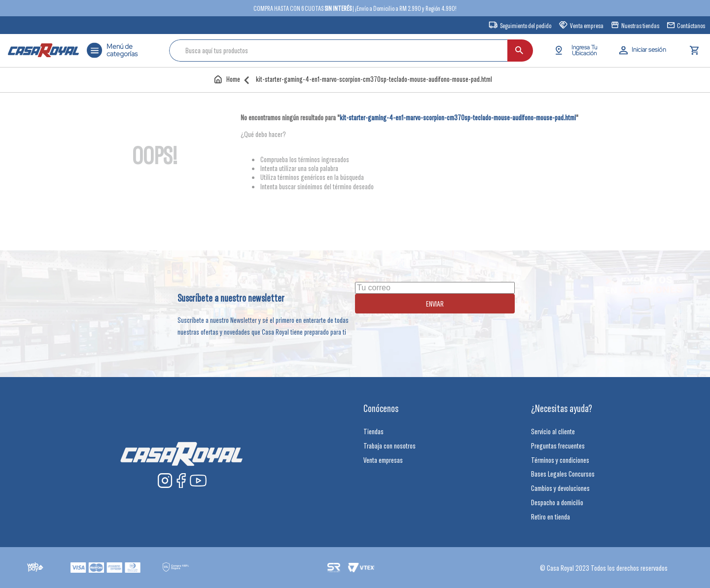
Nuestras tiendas (640, 26)
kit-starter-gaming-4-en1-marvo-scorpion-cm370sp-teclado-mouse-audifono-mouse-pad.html (374, 79)
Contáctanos (691, 26)
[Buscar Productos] (570, 51)
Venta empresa (587, 26)
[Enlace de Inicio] (229, 79)
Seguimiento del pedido (526, 26)
